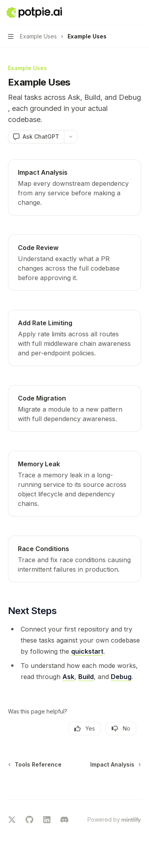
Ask (68, 677)
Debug (121, 677)
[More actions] (139, 13)
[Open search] (124, 13)
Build (86, 677)
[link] (74, 187)
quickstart (87, 651)
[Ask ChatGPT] (36, 137)
